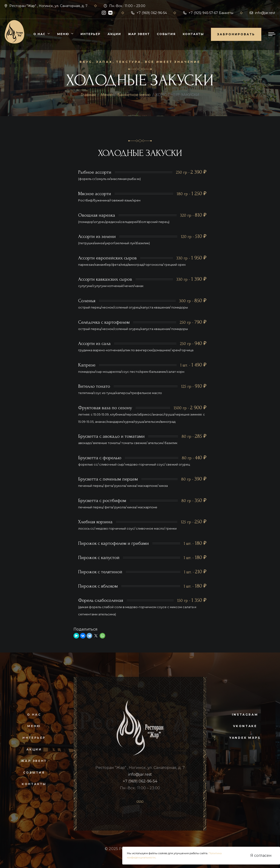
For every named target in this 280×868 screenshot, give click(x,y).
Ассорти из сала (94, 343)
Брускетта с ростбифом (102, 500)
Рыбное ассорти (95, 172)
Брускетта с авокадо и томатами (111, 436)
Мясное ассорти (95, 194)
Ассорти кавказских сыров (105, 279)
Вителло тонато (94, 386)
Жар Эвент (139, 34)
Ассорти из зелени (97, 236)
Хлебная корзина (95, 522)
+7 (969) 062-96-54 (149, 13)
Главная (88, 95)
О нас (39, 34)
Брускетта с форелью (100, 458)
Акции (114, 34)
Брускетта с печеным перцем (108, 479)
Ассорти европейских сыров (107, 258)
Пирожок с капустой (99, 558)
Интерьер (90, 34)
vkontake (245, 726)
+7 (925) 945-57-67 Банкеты (208, 13)
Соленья (87, 301)
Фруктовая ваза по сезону (105, 408)
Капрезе (87, 365)
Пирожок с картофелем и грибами (114, 543)
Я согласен (261, 855)
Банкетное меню (134, 95)
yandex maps (245, 738)
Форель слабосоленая (101, 600)
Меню (63, 34)
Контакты (193, 34)
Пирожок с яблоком (98, 586)
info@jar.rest (262, 13)
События (166, 34)
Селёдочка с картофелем (104, 322)
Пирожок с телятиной (100, 572)
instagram (245, 715)
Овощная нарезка (97, 215)
